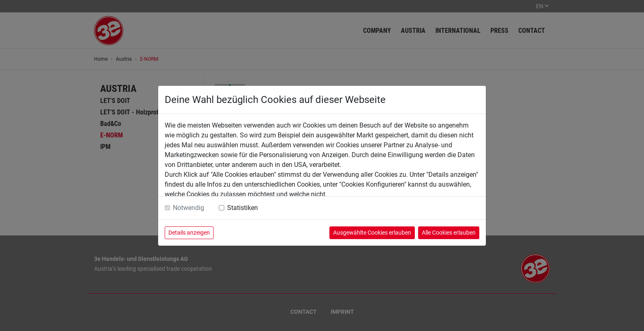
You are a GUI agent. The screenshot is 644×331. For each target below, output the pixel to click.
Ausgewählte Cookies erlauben (372, 233)
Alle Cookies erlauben (449, 233)
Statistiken (243, 208)
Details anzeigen (189, 233)
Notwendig (189, 208)
